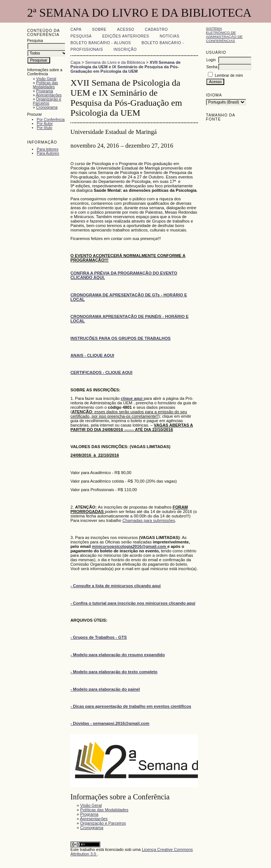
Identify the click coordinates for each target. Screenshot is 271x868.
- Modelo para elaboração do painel (105, 689)
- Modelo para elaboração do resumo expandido (118, 655)
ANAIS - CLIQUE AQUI (92, 355)
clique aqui (132, 398)
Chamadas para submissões (149, 520)
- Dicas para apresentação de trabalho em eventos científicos (131, 706)
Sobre (99, 29)
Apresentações (49, 95)
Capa (76, 29)
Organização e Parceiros (47, 101)
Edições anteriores (126, 36)
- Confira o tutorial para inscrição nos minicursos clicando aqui (133, 603)
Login (211, 60)
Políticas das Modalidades (46, 85)
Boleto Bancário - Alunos (101, 43)
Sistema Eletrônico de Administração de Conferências (224, 34)
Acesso (125, 29)
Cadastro (156, 29)
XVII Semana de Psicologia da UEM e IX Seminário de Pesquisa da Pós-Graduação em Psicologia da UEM (126, 67)
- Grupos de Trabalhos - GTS (99, 637)
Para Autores (48, 153)
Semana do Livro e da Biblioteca (115, 62)
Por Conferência (51, 120)
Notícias (169, 36)
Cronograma (47, 107)
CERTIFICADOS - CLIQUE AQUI (102, 372)
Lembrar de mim (229, 75)
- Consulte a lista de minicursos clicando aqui (116, 586)
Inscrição (125, 50)
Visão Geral (46, 79)
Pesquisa (81, 36)
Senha (212, 67)
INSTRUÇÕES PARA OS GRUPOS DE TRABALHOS (121, 338)
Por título (45, 128)
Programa (45, 91)
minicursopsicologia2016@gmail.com (129, 546)
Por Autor (45, 124)
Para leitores (48, 149)
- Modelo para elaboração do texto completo (114, 672)
